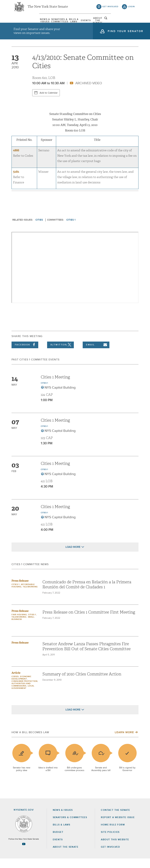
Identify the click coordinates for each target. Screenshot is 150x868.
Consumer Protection (24, 691)
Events (92, 23)
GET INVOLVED (110, 856)
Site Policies (110, 842)
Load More (73, 556)
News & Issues (22, 23)
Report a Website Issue (118, 827)
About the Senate (66, 856)
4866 (16, 160)
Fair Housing (19, 624)
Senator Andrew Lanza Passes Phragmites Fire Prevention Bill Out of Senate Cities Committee (87, 656)
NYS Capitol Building (60, 397)
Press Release (20, 590)
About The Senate (116, 23)
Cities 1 (71, 229)
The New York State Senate (48, 8)
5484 (16, 181)
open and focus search (131, 22)
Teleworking (30, 596)
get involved (110, 8)
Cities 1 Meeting (55, 386)
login (131, 8)
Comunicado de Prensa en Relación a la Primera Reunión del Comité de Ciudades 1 (87, 594)
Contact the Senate (115, 819)
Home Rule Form (113, 834)
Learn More (124, 742)
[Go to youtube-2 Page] (24, 853)
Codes (15, 686)
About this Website (115, 849)
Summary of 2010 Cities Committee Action (82, 683)
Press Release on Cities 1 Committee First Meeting (89, 622)
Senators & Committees (45, 23)
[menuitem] (22, 23)
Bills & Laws (69, 23)
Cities (39, 229)
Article (16, 682)
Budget (58, 842)
